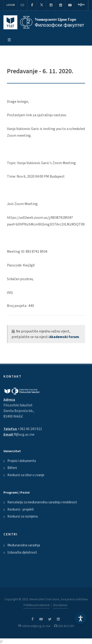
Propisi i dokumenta (22, 461)
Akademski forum (64, 337)
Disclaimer (61, 605)
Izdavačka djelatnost (22, 553)
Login (11, 5)
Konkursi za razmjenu (23, 516)
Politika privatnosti (37, 605)
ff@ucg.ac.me (24, 435)
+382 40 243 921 (30, 429)
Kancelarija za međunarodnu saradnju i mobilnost (42, 502)
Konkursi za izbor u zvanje (26, 475)
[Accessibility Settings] (80, 618)
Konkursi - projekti (21, 510)
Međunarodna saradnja (24, 545)
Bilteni (12, 468)
